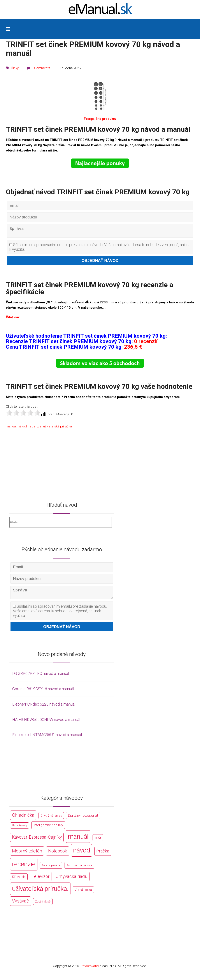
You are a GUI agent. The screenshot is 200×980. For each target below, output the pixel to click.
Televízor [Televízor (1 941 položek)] (41, 880)
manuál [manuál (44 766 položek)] (78, 840)
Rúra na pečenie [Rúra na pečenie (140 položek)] (51, 869)
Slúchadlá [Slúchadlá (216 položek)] (19, 880)
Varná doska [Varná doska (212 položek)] (83, 893)
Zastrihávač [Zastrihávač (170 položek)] (43, 905)
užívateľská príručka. (58, 428)
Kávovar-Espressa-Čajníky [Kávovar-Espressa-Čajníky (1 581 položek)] (37, 841)
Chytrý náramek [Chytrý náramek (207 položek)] (51, 819)
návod (22, 428)
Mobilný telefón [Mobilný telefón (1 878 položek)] (27, 854)
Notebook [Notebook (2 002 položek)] (58, 854)
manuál (11, 428)
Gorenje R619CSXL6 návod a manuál (43, 692)
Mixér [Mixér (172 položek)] (98, 841)
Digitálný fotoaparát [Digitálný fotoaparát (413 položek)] (83, 819)
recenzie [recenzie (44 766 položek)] (24, 868)
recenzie (35, 428)
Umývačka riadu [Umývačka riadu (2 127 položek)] (72, 880)
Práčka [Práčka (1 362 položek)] (103, 855)
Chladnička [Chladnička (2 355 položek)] (23, 819)
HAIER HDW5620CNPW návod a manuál (46, 723)
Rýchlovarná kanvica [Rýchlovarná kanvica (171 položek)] (79, 869)
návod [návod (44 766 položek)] (82, 854)
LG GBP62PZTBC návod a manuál (41, 677)
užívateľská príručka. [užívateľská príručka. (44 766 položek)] (40, 892)
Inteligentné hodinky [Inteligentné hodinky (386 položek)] (48, 829)
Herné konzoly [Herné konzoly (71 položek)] (20, 829)
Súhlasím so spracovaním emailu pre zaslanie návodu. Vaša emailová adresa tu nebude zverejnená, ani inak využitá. (100, 249)
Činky (15, 68)
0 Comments (41, 68)
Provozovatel (89, 969)
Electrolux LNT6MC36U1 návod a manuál (47, 738)
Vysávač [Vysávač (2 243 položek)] (20, 904)
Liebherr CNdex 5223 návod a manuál (44, 707)
